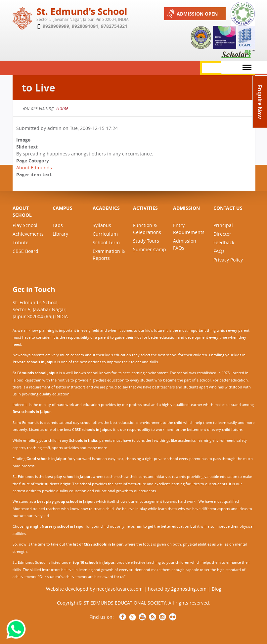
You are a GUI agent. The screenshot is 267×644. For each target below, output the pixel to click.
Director (222, 234)
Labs (58, 225)
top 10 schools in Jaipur (94, 562)
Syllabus (102, 225)
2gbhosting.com (189, 589)
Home (62, 108)
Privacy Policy (228, 260)
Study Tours (146, 241)
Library (60, 234)
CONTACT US (228, 208)
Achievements (28, 234)
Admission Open (192, 13)
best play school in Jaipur (68, 477)
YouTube (143, 617)
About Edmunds (34, 168)
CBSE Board (25, 251)
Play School (25, 225)
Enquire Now (260, 102)
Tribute (21, 242)
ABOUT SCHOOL (22, 211)
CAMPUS (63, 208)
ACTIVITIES (145, 208)
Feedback (224, 242)
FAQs (219, 251)
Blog (217, 589)
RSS (153, 617)
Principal (223, 225)
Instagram (162, 617)
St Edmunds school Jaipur (35, 373)
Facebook (123, 617)
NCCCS (173, 617)
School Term (106, 242)
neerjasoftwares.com (119, 589)
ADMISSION (186, 208)
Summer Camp (150, 249)
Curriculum (105, 234)
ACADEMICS (106, 208)
